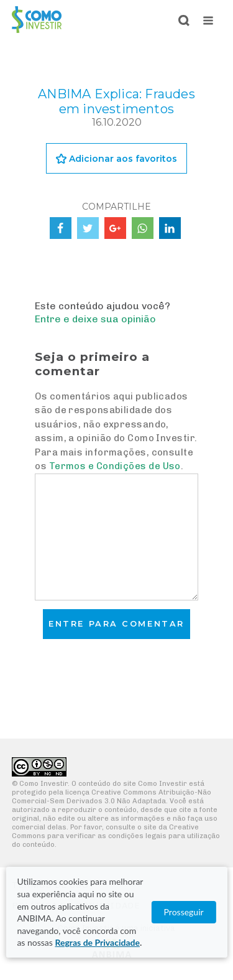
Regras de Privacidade (97, 942)
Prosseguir (184, 912)
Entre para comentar (116, 624)
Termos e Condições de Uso (115, 466)
